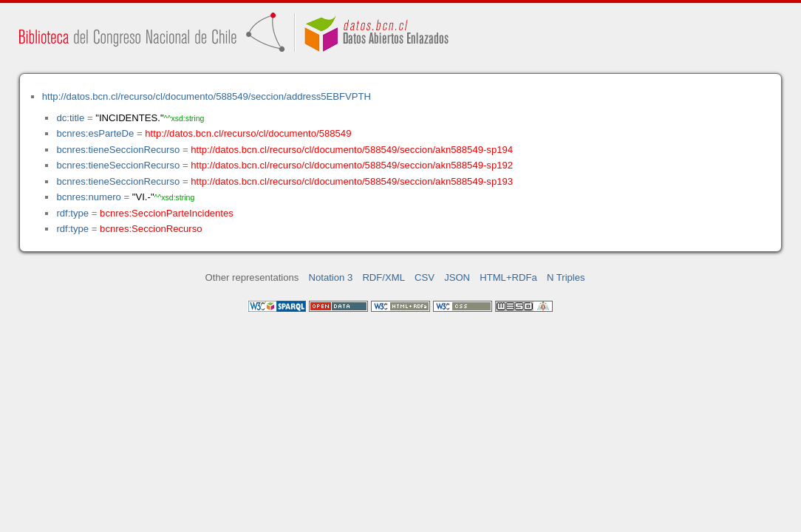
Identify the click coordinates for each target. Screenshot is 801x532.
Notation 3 (331, 277)
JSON (457, 277)
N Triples (566, 277)
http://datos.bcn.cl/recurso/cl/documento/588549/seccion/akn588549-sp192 (352, 165)
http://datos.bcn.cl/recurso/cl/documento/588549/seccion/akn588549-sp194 (352, 150)
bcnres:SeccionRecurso (151, 229)
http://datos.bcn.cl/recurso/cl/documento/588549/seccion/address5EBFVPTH (207, 96)
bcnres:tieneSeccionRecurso (118, 150)
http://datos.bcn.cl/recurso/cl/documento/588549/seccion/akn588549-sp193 (352, 181)
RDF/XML (384, 277)
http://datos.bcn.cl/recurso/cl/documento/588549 (248, 133)
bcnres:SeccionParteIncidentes (167, 213)
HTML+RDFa (508, 277)
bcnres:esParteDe (95, 133)
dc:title (70, 118)
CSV (425, 277)
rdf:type (72, 213)
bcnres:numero (88, 197)
